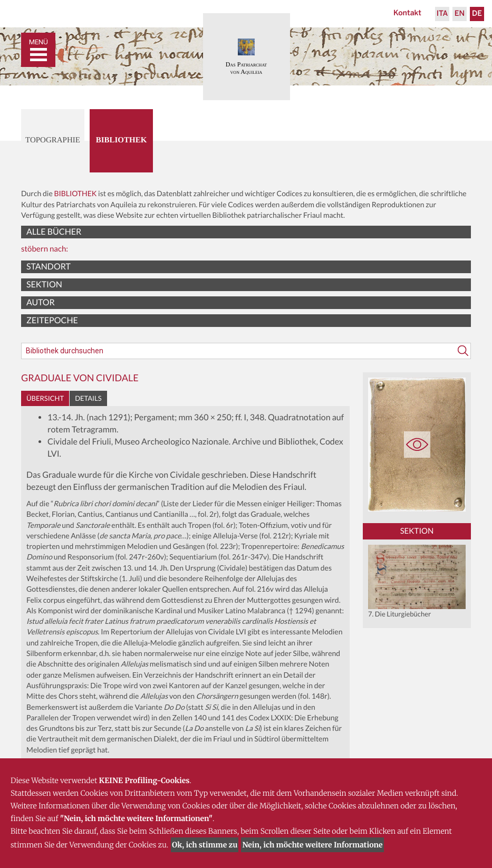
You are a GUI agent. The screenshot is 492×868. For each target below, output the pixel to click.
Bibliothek (122, 140)
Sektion (44, 284)
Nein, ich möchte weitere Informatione (312, 845)
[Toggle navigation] (38, 50)
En (460, 14)
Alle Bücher (54, 232)
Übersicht (45, 398)
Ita (442, 14)
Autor (41, 302)
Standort (49, 267)
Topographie (53, 140)
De (477, 14)
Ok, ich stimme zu (205, 845)
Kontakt (407, 13)
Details (88, 398)
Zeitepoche (52, 320)
